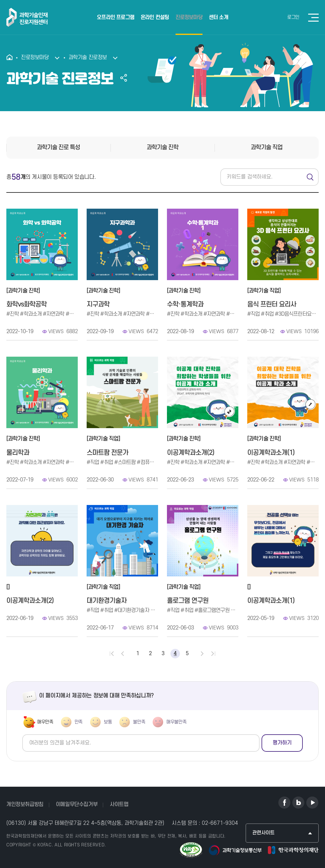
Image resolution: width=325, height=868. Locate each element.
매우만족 (45, 722)
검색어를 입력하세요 (220, 168)
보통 (108, 722)
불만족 (139, 722)
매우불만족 (176, 722)
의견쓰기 (22, 734)
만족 (79, 722)
